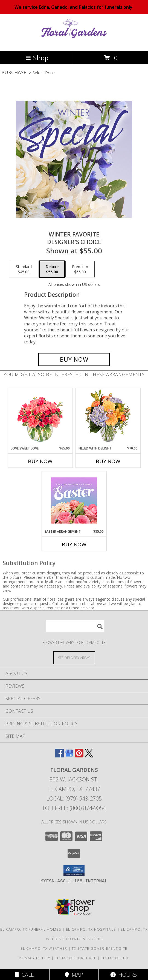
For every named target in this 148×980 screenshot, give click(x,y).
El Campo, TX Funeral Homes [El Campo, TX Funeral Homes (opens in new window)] (31, 929)
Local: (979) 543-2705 (74, 798)
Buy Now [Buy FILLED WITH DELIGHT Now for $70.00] (108, 461)
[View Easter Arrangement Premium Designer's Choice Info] (74, 500)
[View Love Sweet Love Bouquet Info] (40, 417)
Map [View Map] (74, 975)
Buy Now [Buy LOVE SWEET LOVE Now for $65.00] (40, 461)
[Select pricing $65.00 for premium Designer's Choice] (80, 269)
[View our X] (89, 756)
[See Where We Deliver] (74, 657)
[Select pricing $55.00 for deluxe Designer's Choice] (52, 269)
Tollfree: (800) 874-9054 (74, 808)
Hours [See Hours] (124, 975)
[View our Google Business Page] (69, 756)
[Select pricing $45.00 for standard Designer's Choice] (24, 269)
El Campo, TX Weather (44, 948)
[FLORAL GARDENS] (74, 43)
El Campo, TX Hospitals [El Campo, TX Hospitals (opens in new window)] (91, 929)
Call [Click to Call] (24, 975)
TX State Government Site (99, 948)
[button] (74, 871)
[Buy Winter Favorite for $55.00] (74, 359)
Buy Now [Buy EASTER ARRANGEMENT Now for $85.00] (74, 544)
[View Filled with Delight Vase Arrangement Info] (108, 417)
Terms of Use (115, 958)
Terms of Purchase (76, 958)
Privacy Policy (35, 958)
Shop (37, 58)
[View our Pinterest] (79, 756)
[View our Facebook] (59, 756)
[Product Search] (75, 626)
